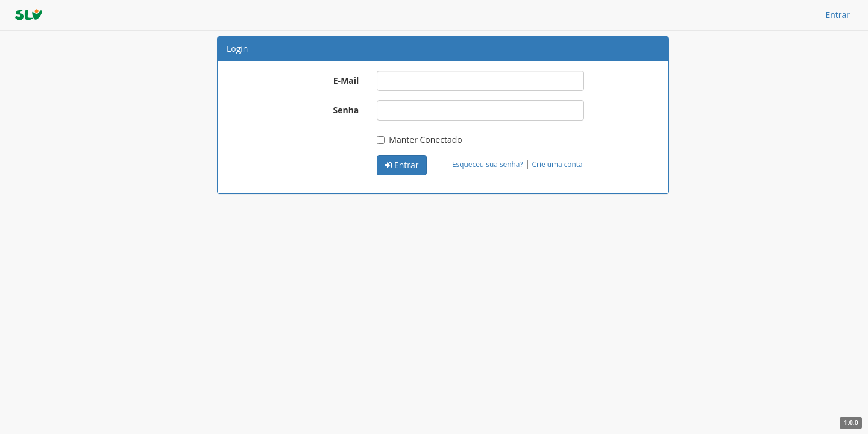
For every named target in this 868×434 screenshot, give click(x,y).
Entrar (838, 15)
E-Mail (346, 80)
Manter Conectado (419, 140)
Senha (346, 110)
